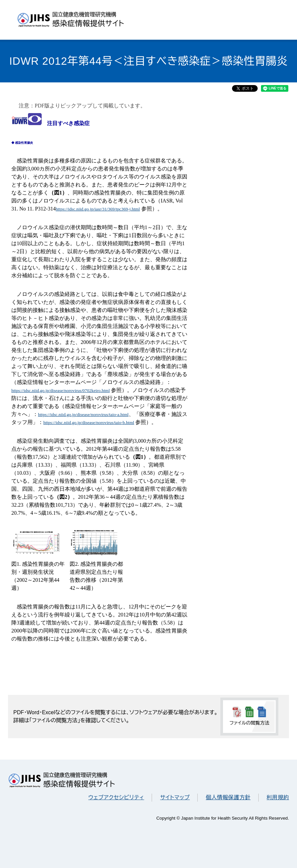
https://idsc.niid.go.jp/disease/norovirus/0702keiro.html (60, 390)
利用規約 (278, 797)
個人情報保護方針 (228, 797)
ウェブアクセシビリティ (116, 797)
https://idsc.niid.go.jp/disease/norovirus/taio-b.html (89, 422)
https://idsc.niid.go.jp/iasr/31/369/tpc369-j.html (98, 209)
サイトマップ (175, 797)
